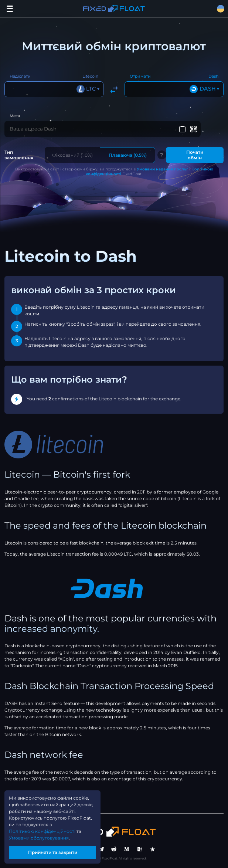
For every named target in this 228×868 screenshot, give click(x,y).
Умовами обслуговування (39, 838)
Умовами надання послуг (162, 169)
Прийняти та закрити (53, 852)
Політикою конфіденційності (42, 831)
